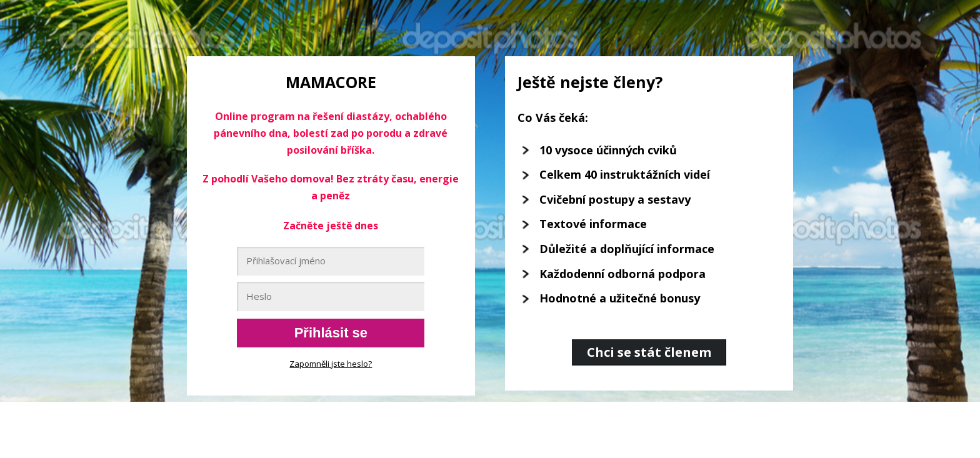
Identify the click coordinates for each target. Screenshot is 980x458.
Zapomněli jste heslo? (331, 364)
